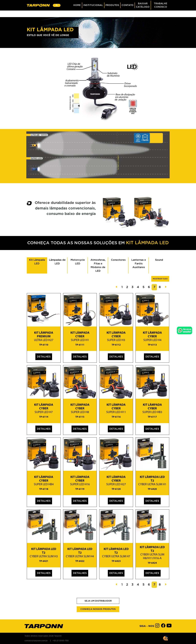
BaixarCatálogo (143, 5)
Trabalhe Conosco (161, 5)
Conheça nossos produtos (98, 609)
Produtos (112, 5)
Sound (159, 260)
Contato (128, 5)
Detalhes (44, 357)
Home (77, 5)
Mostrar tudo (160, 279)
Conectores (118, 260)
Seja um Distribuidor (98, 601)
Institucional (93, 5)
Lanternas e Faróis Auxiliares (139, 264)
